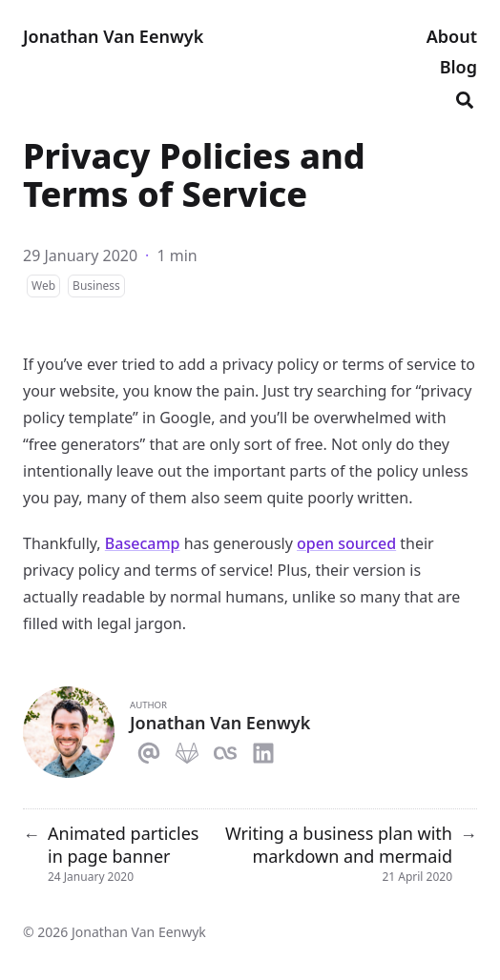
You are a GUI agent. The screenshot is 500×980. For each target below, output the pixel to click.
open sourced (346, 543)
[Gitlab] (187, 749)
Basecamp (143, 543)
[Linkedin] (263, 749)
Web (43, 286)
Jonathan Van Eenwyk (113, 36)
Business (96, 286)
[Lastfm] (225, 749)
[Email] (149, 749)
